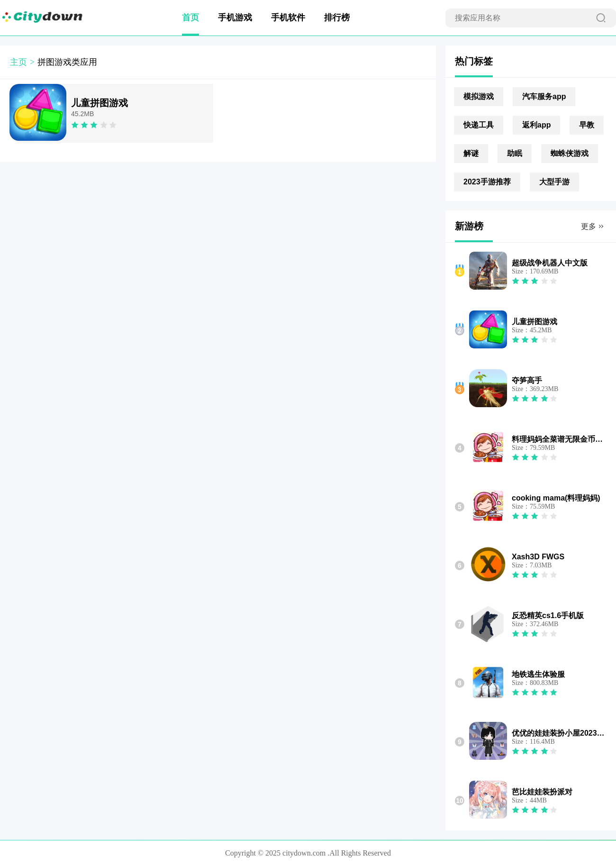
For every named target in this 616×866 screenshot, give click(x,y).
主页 (18, 62)
